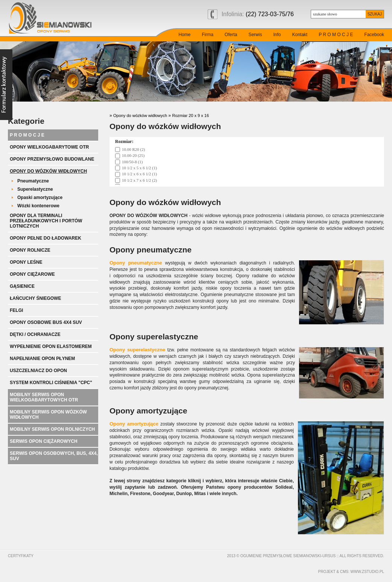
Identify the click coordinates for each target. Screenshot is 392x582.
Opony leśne (26, 262)
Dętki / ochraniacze (35, 334)
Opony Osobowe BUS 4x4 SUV (46, 322)
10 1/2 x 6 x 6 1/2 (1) (139, 174)
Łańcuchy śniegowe (35, 298)
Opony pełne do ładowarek (46, 238)
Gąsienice (22, 286)
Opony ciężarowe (32, 274)
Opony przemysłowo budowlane (52, 159)
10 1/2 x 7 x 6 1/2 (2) (139, 180)
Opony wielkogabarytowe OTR (49, 147)
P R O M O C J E (336, 35)
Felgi (16, 310)
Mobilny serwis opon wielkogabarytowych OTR (44, 397)
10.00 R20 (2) (133, 149)
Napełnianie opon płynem (42, 359)
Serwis (255, 35)
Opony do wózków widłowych (48, 171)
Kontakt (300, 35)
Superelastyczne (35, 189)
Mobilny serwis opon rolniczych (52, 429)
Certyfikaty (21, 556)
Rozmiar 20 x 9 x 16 (190, 115)
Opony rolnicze (30, 250)
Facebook (374, 35)
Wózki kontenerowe (38, 206)
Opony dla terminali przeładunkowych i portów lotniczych (46, 221)
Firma (207, 35)
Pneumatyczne (33, 181)
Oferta (231, 35)
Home (184, 35)
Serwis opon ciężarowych (44, 441)
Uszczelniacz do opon (38, 371)
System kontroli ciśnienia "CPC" (51, 383)
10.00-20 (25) (133, 155)
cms (344, 572)
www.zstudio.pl (367, 572)
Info (277, 35)
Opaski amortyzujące (40, 198)
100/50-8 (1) (132, 162)
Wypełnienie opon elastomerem (51, 346)
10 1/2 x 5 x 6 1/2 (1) (139, 168)
